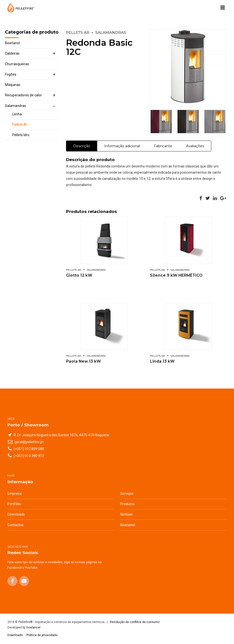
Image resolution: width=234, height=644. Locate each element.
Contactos (15, 525)
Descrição (82, 146)
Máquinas (13, 85)
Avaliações (195, 146)
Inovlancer (33, 627)
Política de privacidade (42, 635)
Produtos (127, 504)
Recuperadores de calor (23, 95)
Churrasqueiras (17, 64)
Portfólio (14, 504)
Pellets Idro (21, 135)
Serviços (127, 494)
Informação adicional (122, 146)
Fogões (11, 74)
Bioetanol (12, 43)
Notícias (126, 514)
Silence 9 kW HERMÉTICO (176, 275)
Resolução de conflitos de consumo (135, 622)
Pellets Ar (78, 32)
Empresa (14, 494)
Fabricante (163, 146)
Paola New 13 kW (83, 361)
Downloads (16, 514)
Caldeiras (12, 53)
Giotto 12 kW (79, 275)
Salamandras (111, 32)
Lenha (17, 114)
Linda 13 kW (162, 361)
